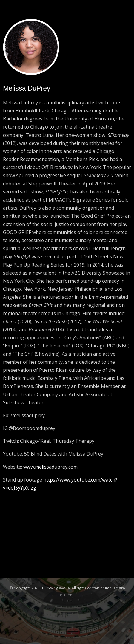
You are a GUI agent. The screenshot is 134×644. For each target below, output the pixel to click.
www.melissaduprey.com (50, 467)
